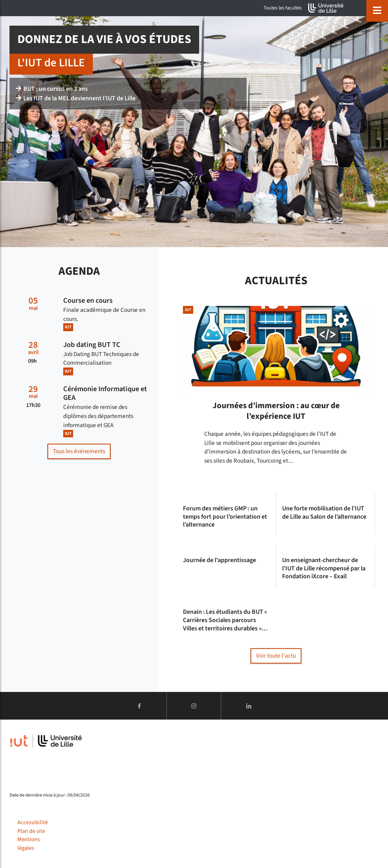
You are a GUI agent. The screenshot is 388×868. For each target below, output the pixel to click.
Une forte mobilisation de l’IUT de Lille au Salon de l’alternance (324, 513)
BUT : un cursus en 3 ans (52, 89)
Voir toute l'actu (276, 656)
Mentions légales (29, 844)
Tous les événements (79, 451)
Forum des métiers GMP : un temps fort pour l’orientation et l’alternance (225, 517)
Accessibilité (33, 822)
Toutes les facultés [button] (283, 8)
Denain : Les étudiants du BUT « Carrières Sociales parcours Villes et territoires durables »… (225, 620)
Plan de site (31, 831)
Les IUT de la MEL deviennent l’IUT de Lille (76, 98)
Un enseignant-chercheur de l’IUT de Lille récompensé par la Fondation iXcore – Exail (324, 568)
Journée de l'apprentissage (219, 560)
